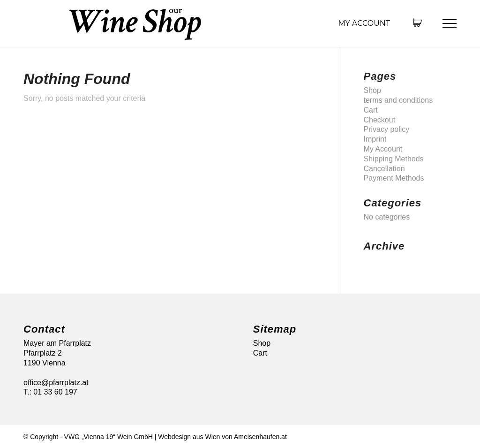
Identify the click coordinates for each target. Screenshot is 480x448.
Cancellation (384, 169)
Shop (372, 90)
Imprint (375, 139)
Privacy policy (387, 129)
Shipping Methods (394, 159)
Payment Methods (394, 178)
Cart (371, 110)
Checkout (380, 120)
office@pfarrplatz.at (56, 383)
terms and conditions (398, 100)
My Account (364, 23)
